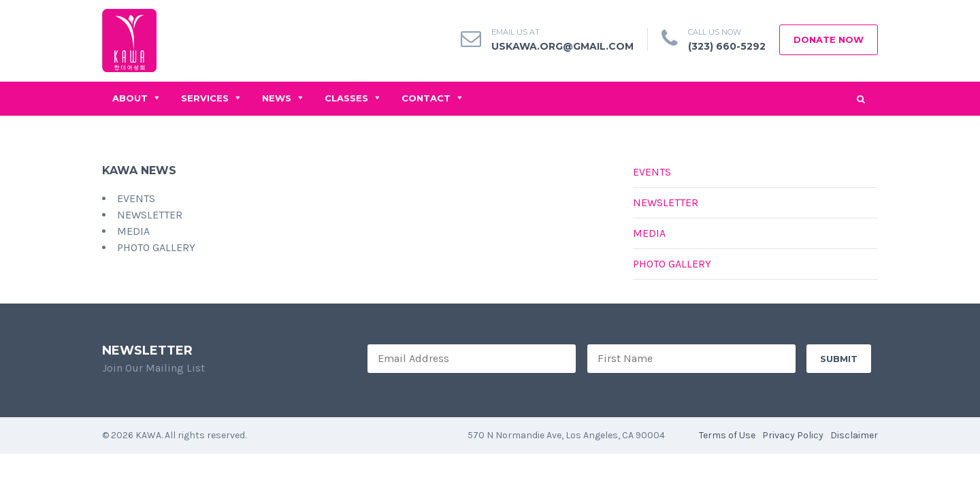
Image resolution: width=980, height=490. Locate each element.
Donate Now (829, 39)
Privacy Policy (793, 435)
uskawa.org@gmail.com (562, 46)
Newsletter (666, 202)
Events (652, 172)
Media (649, 233)
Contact (426, 98)
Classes (346, 98)
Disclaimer (854, 435)
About (130, 98)
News (277, 98)
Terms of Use (727, 435)
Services (205, 98)
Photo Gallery (672, 264)
